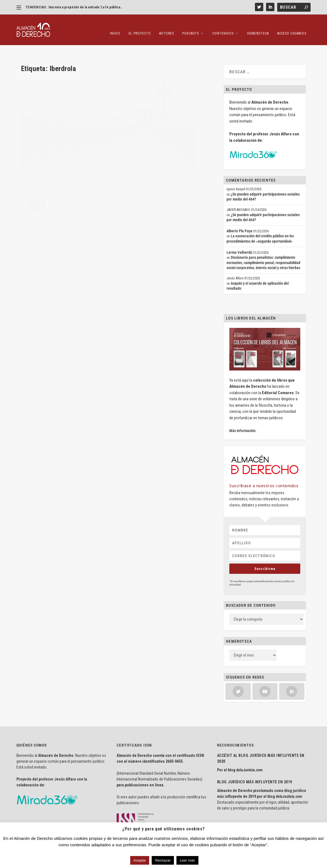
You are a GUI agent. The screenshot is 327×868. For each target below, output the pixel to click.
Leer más (187, 860)
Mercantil (33, 145)
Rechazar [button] (163, 860)
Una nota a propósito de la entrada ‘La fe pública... (86, 7)
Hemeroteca (258, 25)
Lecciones (96, 140)
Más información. (243, 413)
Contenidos (223, 25)
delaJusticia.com (249, 753)
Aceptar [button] (140, 860)
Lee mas (36, 178)
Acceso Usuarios (292, 25)
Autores (167, 25)
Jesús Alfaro (40, 140)
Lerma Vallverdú (239, 235)
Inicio (115, 25)
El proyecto (140, 25)
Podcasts (191, 25)
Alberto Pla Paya (239, 214)
